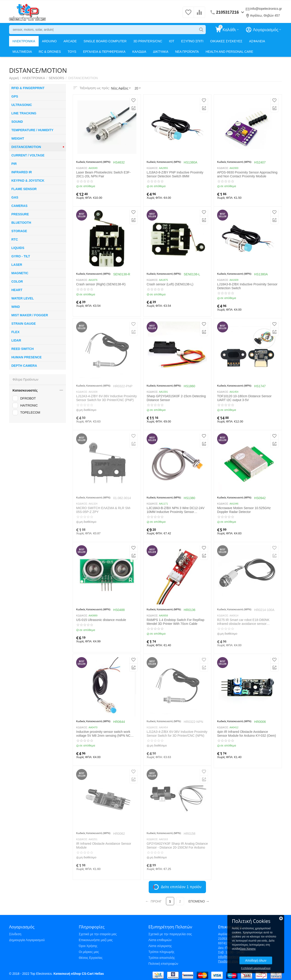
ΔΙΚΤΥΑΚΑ (161, 52)
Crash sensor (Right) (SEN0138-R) (101, 284)
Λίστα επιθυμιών (160, 940)
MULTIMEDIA (22, 52)
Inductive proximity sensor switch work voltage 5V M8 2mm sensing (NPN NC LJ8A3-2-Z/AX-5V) (103, 734)
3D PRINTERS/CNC (148, 41)
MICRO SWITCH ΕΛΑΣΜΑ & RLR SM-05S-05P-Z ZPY (104, 510)
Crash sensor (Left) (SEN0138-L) (170, 284)
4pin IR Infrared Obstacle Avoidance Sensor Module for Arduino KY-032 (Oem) (247, 734)
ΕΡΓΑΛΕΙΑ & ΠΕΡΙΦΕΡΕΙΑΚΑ (104, 52)
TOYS (72, 52)
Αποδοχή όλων (256, 960)
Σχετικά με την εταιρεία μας (98, 934)
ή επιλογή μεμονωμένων (256, 968)
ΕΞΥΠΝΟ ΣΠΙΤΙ (192, 41)
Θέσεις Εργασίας (91, 958)
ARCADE (70, 41)
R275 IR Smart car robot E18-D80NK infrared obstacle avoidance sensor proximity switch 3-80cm (243, 622)
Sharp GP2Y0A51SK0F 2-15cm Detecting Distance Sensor (176, 398)
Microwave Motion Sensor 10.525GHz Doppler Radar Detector (244, 510)
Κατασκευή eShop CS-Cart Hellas (79, 974)
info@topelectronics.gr (266, 9)
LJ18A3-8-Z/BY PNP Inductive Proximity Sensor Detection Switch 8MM (175, 174)
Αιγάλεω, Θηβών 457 (265, 15)
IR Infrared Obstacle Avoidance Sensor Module (104, 846)
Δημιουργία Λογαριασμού (27, 940)
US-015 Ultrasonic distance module (101, 620)
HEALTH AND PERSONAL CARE (229, 52)
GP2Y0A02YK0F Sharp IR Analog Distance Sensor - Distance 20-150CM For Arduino (177, 846)
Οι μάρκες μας (89, 952)
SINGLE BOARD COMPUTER (105, 41)
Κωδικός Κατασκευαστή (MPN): (94, 162)
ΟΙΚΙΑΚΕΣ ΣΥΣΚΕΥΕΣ (226, 41)
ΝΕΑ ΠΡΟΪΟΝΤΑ (187, 52)
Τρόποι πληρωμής (161, 952)
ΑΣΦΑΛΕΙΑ (257, 41)
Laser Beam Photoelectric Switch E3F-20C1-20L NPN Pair (103, 174)
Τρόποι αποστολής (162, 958)
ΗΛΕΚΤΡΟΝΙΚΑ (24, 41)
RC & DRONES (50, 52)
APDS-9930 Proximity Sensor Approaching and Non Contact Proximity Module (247, 174)
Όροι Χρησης (248, 949)
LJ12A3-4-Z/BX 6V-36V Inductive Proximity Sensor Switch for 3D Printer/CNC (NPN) (177, 734)
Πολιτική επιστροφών (163, 964)
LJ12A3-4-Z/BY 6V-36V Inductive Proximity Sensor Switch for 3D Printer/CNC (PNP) (107, 398)
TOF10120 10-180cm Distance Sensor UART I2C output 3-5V (244, 398)
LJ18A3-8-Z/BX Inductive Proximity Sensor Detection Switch (247, 286)
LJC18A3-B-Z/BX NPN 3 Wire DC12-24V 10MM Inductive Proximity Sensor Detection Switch (176, 510)
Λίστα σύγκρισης (160, 946)
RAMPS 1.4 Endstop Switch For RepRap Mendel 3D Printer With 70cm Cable (176, 622)
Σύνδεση (15, 934)
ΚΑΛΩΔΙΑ (139, 52)
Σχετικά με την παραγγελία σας (170, 934)
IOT (172, 41)
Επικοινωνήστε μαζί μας (96, 940)
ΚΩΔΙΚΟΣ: (82, 168)
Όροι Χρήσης (88, 946)
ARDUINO (49, 41)
